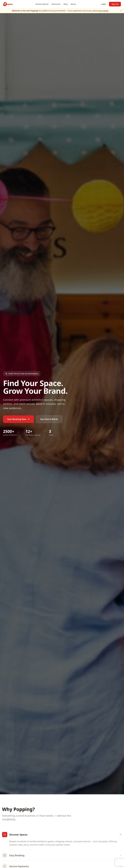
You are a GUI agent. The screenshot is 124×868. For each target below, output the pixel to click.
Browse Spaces (42, 4)
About (73, 4)
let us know (103, 11)
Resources (56, 4)
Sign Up (115, 4)
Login (103, 4)
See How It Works (49, 419)
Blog (65, 4)
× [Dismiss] (121, 11)
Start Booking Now (19, 419)
